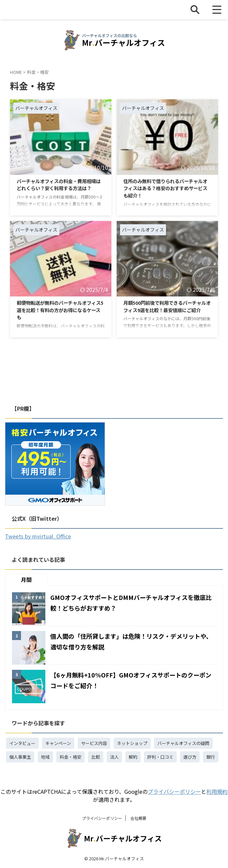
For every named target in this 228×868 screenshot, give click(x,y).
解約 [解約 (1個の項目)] (133, 757)
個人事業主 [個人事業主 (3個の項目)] (20, 757)
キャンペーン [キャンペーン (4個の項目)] (58, 743)
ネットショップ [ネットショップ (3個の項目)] (132, 743)
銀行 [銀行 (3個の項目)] (211, 757)
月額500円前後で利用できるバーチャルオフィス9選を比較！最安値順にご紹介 (165, 311)
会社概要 (138, 818)
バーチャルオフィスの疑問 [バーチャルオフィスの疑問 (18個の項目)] (183, 743)
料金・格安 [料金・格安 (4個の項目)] (70, 757)
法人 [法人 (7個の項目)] (114, 757)
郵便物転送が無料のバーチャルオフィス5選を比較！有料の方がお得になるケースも (59, 311)
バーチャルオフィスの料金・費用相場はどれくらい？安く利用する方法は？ (59, 190)
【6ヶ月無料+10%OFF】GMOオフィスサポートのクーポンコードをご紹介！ (133, 680)
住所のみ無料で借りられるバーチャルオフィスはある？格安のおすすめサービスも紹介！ (166, 190)
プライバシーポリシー (174, 791)
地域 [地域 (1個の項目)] (45, 757)
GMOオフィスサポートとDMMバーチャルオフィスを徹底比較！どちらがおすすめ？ (133, 602)
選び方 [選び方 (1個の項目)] (190, 757)
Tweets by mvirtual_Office (38, 536)
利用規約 (217, 791)
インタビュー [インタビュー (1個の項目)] (22, 743)
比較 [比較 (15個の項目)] (96, 757)
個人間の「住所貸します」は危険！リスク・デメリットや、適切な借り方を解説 (130, 641)
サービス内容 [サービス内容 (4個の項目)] (94, 743)
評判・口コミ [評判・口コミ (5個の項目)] (160, 757)
